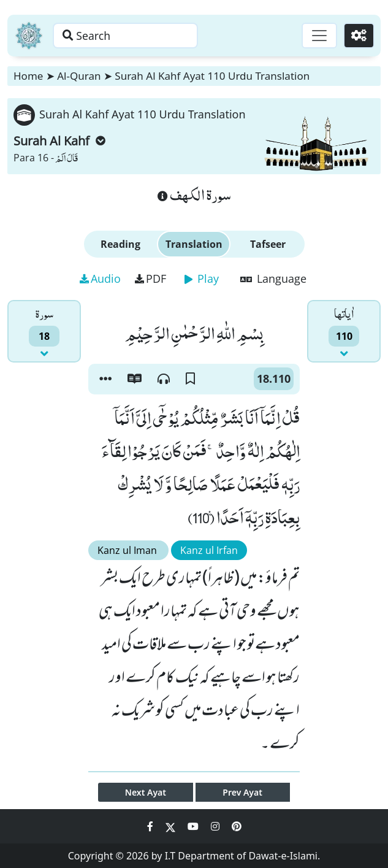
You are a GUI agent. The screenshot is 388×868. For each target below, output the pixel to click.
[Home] (29, 36)
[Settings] (358, 36)
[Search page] (131, 36)
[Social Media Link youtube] (194, 826)
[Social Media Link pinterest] (237, 826)
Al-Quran (79, 76)
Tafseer (268, 244)
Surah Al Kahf (59, 141)
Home (28, 76)
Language (273, 278)
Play (202, 278)
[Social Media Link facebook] (151, 826)
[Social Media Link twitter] (172, 826)
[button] (105, 379)
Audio (100, 278)
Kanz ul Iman (128, 550)
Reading (120, 244)
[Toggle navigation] (318, 36)
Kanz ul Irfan (209, 550)
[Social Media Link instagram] (216, 826)
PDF (150, 278)
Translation (194, 244)
